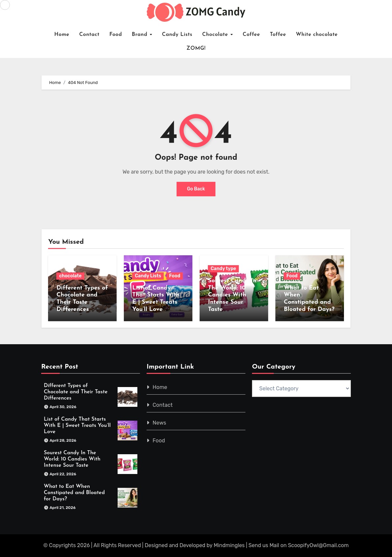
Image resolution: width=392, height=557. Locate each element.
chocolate (70, 276)
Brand (140, 35)
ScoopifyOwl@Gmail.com (318, 546)
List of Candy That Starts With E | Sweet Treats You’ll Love (77, 426)
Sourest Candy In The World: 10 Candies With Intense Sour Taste (232, 295)
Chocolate (216, 35)
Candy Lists (177, 35)
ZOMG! (196, 48)
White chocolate (317, 35)
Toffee (278, 35)
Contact (89, 35)
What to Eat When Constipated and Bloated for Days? (74, 493)
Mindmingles (229, 546)
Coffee (252, 35)
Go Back (196, 189)
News (159, 423)
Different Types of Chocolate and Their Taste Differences (76, 392)
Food (116, 35)
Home (62, 35)
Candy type (223, 269)
